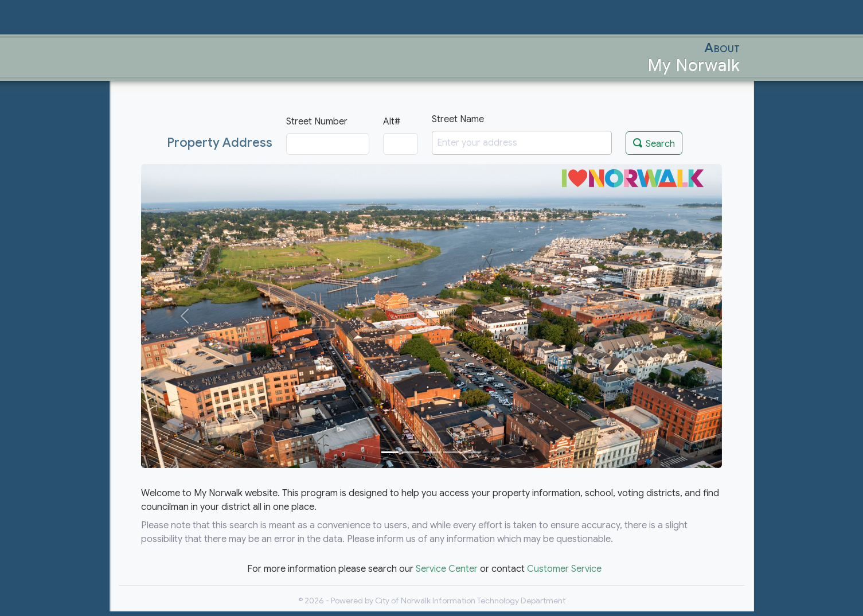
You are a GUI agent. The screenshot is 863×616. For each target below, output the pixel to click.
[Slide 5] (472, 452)
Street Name (458, 119)
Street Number (317, 122)
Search (654, 143)
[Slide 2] (411, 452)
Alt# (392, 122)
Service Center (447, 569)
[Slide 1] (390, 452)
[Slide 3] (431, 452)
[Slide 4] (452, 452)
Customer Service (564, 569)
